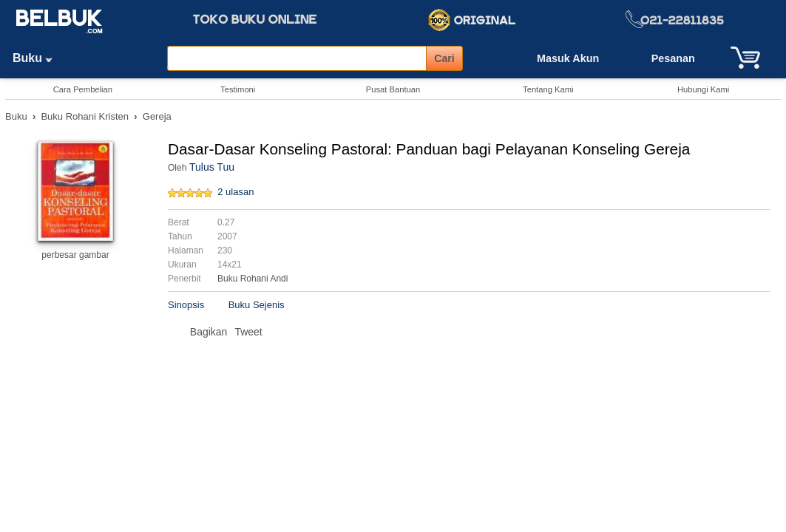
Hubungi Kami (703, 89)
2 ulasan (236, 192)
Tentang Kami (548, 89)
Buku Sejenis (257, 305)
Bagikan (209, 332)
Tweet (248, 332)
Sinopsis (186, 305)
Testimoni (238, 89)
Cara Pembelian (83, 89)
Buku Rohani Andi (253, 279)
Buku (38, 58)
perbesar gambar (75, 255)
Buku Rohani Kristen (85, 116)
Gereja (157, 116)
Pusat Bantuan (393, 89)
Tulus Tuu (212, 167)
